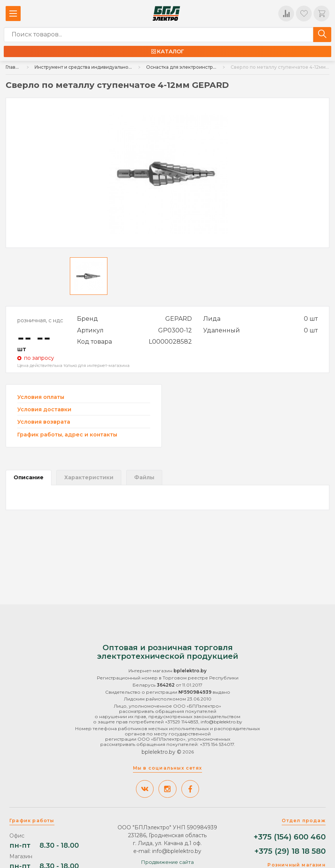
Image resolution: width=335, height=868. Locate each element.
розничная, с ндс (40, 320)
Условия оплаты (41, 397)
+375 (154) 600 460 (290, 837)
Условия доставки (44, 410)
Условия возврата (44, 422)
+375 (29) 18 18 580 (290, 851)
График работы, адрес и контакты (67, 435)
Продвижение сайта (167, 862)
